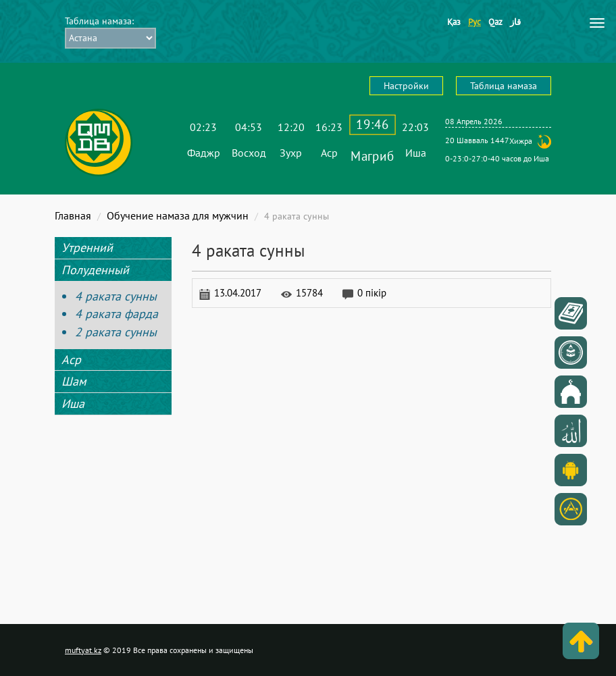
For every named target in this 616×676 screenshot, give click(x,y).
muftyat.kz (83, 650)
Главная (73, 215)
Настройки (406, 86)
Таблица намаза (504, 86)
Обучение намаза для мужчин (178, 215)
